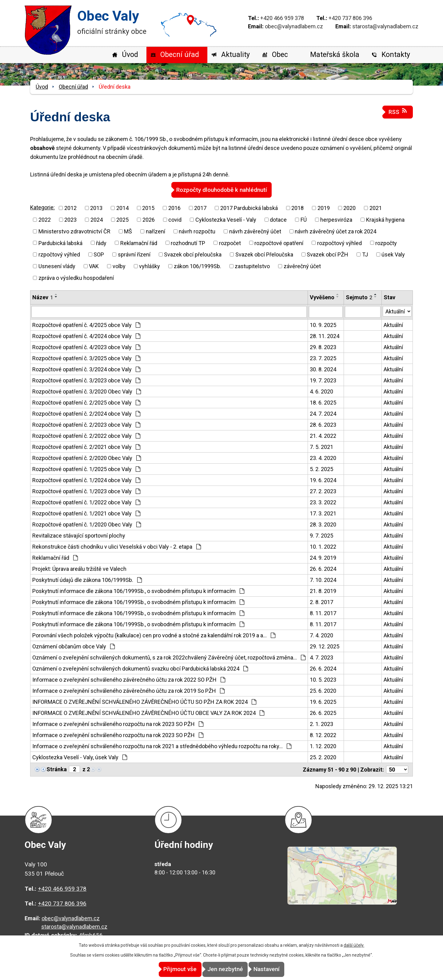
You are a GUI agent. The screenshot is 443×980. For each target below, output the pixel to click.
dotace (278, 219)
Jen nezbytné (225, 969)
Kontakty (396, 55)
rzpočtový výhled (59, 254)
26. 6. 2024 (323, 569)
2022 (45, 219)
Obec (280, 55)
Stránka (57, 769)
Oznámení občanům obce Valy (74, 646)
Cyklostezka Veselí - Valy (226, 219)
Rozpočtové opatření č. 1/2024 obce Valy (86, 480)
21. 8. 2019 (323, 591)
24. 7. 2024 (323, 413)
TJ (365, 254)
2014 (122, 208)
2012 (70, 208)
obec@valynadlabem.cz (294, 26)
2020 (349, 208)
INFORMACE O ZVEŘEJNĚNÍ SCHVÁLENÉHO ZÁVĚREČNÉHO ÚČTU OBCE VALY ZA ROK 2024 (148, 713)
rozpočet (230, 243)
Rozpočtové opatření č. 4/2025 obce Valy (86, 325)
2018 (297, 208)
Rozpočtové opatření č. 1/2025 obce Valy (86, 469)
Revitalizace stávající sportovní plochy (79, 535)
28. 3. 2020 (323, 524)
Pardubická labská (60, 243)
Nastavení (277, 969)
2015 (148, 208)
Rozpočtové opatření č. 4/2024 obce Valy (86, 336)
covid (175, 219)
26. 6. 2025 (323, 713)
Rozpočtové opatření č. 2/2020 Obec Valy (87, 458)
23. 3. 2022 (323, 502)
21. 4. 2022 (323, 436)
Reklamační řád (139, 243)
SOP (99, 254)
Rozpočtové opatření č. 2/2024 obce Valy (86, 413)
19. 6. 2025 (323, 702)
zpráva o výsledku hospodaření (76, 278)
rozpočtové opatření (279, 243)
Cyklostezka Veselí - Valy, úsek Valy (80, 757)
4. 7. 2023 (321, 657)
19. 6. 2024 (323, 480)
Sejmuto (359, 297)
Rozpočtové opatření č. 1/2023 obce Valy (86, 491)
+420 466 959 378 (282, 18)
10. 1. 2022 (323, 546)
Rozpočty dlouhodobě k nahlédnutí (222, 190)
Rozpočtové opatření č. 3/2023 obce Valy (86, 380)
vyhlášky (150, 266)
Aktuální (393, 325)
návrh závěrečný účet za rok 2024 (335, 231)
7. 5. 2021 (321, 447)
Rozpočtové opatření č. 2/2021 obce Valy (86, 447)
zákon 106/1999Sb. (198, 266)
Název (43, 297)
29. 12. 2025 (325, 646)
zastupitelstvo (252, 266)
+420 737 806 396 (350, 18)
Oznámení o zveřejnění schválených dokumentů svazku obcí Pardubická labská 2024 (140, 668)
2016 (174, 208)
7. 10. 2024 (323, 580)
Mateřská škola (335, 55)
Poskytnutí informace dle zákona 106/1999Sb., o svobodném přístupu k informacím (138, 591)
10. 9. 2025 (323, 325)
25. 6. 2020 (323, 690)
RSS (398, 112)
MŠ (128, 231)
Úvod (130, 55)
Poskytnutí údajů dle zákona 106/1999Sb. (87, 580)
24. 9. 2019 (323, 557)
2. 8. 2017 (321, 602)
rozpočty (386, 243)
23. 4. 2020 (323, 458)
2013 (96, 208)
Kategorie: (42, 207)
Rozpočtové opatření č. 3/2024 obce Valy (86, 369)
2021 (376, 208)
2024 (97, 219)
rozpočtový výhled (339, 243)
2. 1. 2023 (321, 724)
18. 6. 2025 (323, 402)
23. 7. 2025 (323, 358)
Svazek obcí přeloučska (193, 254)
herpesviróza (336, 219)
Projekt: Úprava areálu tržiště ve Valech (79, 569)
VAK (94, 266)
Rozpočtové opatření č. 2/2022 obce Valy (86, 436)
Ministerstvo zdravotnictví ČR (74, 231)
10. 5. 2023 (323, 679)
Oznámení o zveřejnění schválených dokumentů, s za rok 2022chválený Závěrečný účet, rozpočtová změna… (169, 657)
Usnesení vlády (57, 266)
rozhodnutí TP (188, 243)
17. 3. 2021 (323, 513)
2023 (70, 219)
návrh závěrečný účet (255, 231)
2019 (324, 208)
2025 (122, 219)
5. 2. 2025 (321, 469)
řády (101, 243)
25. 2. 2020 (323, 757)
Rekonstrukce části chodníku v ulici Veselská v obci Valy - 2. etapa (117, 546)
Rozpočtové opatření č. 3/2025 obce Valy (86, 358)
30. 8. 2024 (323, 369)
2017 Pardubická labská (249, 208)
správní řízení (134, 254)
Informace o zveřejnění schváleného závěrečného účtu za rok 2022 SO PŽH (129, 679)
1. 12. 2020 (323, 746)
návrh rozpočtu (197, 231)
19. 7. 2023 (323, 380)
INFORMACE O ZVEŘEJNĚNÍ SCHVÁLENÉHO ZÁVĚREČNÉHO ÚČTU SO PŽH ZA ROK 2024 (144, 702)
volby (119, 266)
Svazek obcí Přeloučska (264, 254)
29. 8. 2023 (323, 347)
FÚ (304, 219)
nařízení (156, 231)
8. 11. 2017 (323, 613)
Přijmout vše (170, 969)
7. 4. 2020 (321, 635)
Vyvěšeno (322, 297)
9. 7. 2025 (321, 535)
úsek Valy (393, 254)
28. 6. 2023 (323, 424)
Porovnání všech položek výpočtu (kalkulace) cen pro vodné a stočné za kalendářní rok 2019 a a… (154, 635)
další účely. (354, 946)
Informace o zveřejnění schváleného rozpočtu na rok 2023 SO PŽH (118, 724)
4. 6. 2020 (321, 391)
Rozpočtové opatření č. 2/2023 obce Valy (86, 424)
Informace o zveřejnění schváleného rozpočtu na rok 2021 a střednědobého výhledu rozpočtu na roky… (162, 746)
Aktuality (235, 55)
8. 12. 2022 (323, 735)
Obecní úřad (180, 55)
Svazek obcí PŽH (327, 254)
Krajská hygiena (385, 219)
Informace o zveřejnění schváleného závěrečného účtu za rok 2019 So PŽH (128, 690)
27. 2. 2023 (323, 491)
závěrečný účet (302, 266)
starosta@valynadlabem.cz (385, 26)
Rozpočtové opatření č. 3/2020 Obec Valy (87, 391)
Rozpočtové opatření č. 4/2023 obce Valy (86, 347)
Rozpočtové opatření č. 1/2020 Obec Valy (87, 524)
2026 (149, 219)
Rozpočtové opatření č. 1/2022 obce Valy (86, 502)
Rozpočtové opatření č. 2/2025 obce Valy (86, 402)
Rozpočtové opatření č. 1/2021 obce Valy (86, 513)
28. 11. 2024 (325, 336)
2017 (200, 208)
